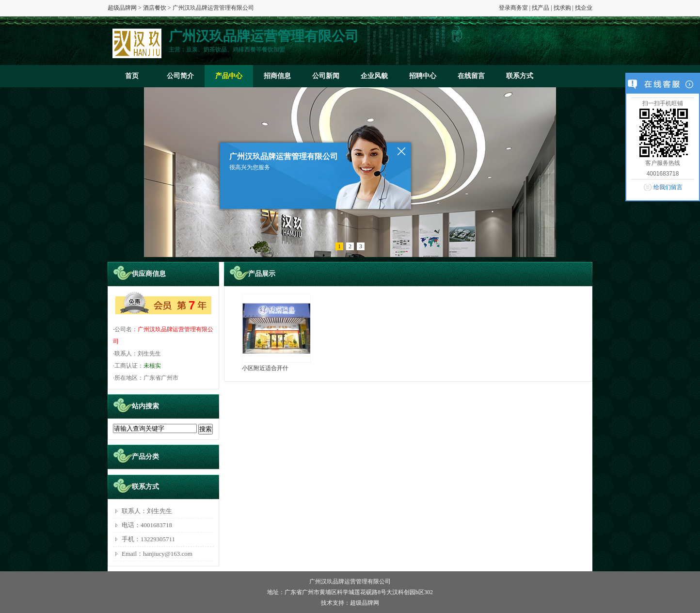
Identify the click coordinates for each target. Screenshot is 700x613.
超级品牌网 (122, 8)
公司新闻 (326, 76)
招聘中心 (423, 76)
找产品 (541, 8)
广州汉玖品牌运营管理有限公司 (350, 581)
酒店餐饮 (155, 8)
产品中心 (229, 76)
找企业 (584, 8)
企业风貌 (374, 76)
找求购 (562, 8)
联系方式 (520, 76)
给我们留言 (668, 187)
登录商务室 (513, 8)
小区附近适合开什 (265, 368)
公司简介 (180, 76)
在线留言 (471, 76)
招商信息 (277, 76)
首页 (132, 76)
